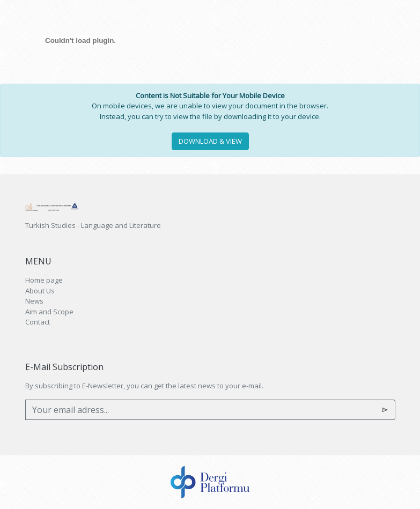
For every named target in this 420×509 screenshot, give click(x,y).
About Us (40, 291)
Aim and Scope (49, 312)
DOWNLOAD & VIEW (210, 141)
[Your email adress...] (200, 410)
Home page (44, 280)
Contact (38, 322)
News (34, 301)
